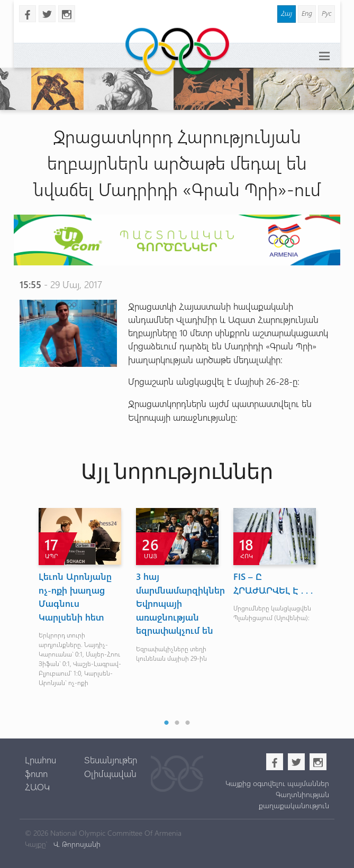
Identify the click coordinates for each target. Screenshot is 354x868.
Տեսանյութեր (111, 760)
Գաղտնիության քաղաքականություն (294, 800)
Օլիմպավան (110, 773)
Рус (326, 13)
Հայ (287, 13)
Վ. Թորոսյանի (76, 844)
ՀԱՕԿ (37, 787)
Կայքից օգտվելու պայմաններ (277, 783)
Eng (307, 13)
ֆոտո (36, 773)
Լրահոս (40, 760)
